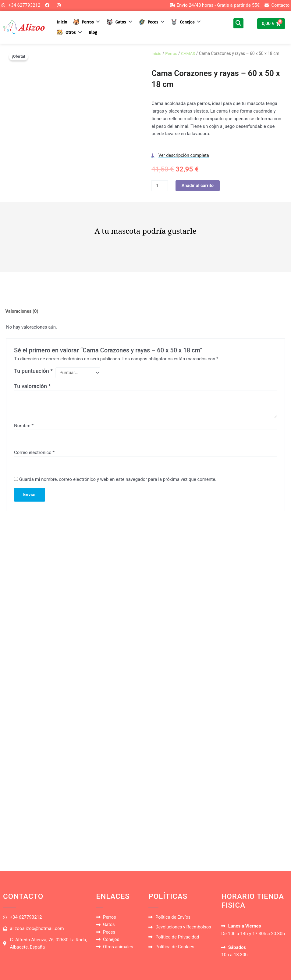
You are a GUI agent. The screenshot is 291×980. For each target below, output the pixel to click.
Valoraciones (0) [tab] (22, 312)
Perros (172, 54)
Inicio (156, 54)
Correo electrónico (34, 454)
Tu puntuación (33, 372)
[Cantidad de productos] (160, 186)
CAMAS (189, 54)
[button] (87, 22)
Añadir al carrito (198, 186)
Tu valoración (32, 387)
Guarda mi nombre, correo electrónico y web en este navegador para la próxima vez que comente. (118, 481)
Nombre (24, 427)
